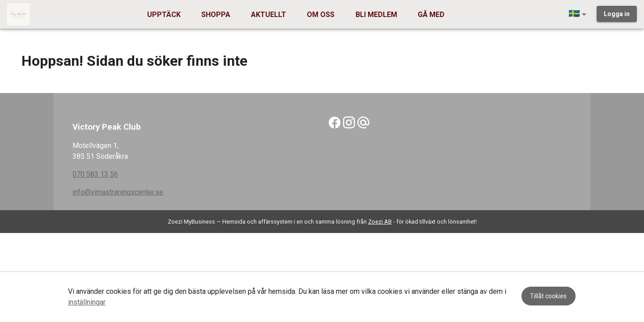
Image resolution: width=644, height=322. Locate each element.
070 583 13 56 (95, 174)
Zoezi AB (380, 222)
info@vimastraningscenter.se (118, 192)
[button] (579, 14)
